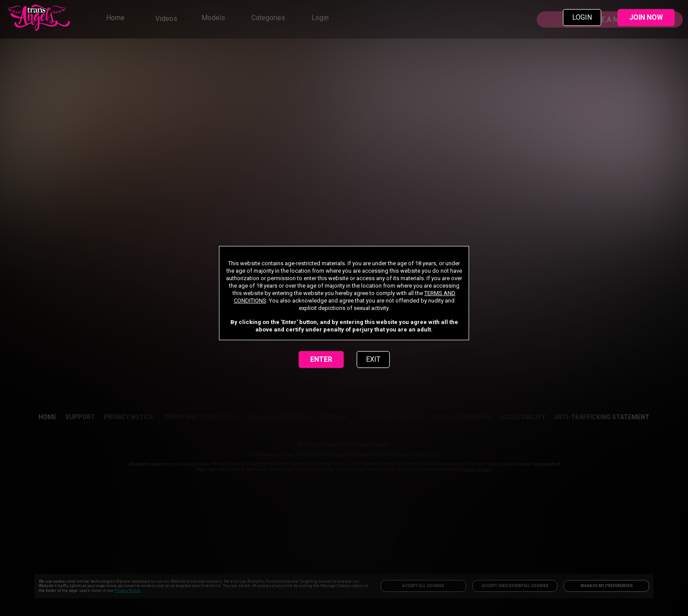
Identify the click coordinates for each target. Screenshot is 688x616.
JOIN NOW (646, 17)
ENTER (321, 359)
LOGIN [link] (582, 17)
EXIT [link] (373, 359)
